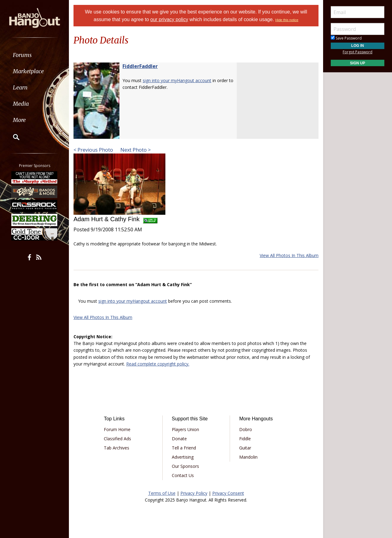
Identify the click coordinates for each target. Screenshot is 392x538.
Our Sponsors (185, 466)
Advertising (183, 457)
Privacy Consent (228, 493)
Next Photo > (135, 150)
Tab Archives (117, 448)
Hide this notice (287, 20)
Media (21, 104)
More (19, 120)
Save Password (346, 38)
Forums (22, 55)
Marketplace (28, 71)
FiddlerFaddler (140, 66)
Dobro (246, 429)
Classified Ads (117, 439)
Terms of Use (162, 493)
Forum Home (117, 429)
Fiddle (245, 439)
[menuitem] (34, 55)
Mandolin (248, 457)
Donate (179, 439)
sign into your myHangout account (177, 80)
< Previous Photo (93, 150)
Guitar (245, 448)
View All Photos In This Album (289, 255)
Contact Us (183, 475)
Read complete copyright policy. (158, 364)
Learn (20, 87)
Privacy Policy (194, 493)
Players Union (185, 429)
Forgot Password (358, 52)
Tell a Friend (184, 448)
